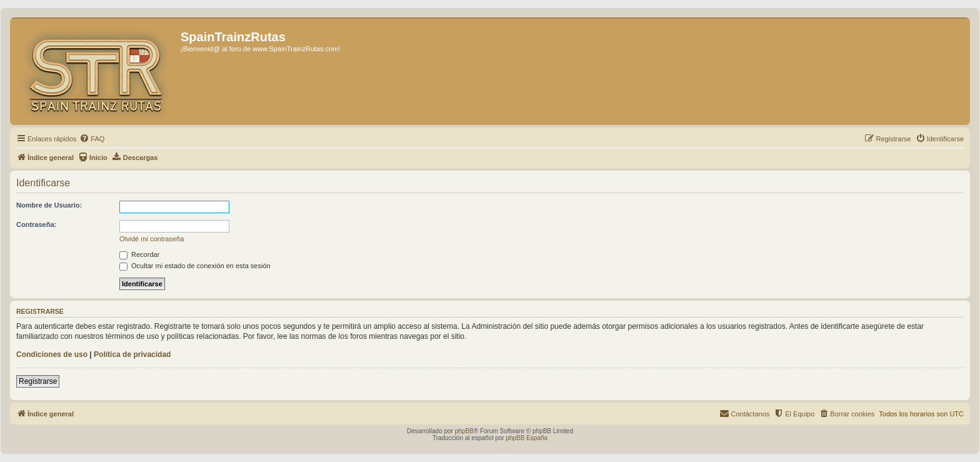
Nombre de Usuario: (49, 205)
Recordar (139, 254)
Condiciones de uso (52, 354)
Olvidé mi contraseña (152, 239)
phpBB (464, 431)
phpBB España (527, 438)
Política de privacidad (132, 354)
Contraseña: (36, 224)
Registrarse (38, 381)
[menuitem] (92, 139)
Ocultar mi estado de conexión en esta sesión (195, 266)
